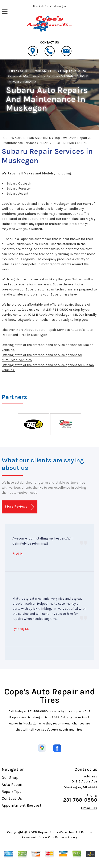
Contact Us (12, 798)
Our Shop (10, 778)
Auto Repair (12, 785)
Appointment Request (22, 805)
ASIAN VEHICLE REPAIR (57, 143)
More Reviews (19, 507)
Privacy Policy (66, 837)
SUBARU (29, 82)
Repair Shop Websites (56, 832)
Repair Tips (12, 791)
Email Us (89, 808)
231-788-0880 (57, 309)
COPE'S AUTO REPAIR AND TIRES (33, 71)
